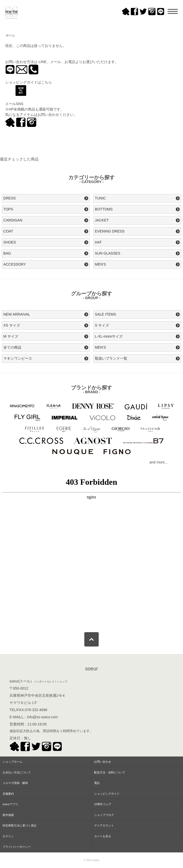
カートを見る (103, 836)
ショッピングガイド (107, 794)
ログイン (8, 836)
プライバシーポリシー (17, 847)
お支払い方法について (17, 772)
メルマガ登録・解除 (15, 783)
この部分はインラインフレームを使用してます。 (91, 550)
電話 (97, 783)
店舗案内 (8, 794)
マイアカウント (104, 825)
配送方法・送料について (110, 772)
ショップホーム (12, 762)
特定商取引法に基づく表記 (20, 825)
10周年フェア (103, 804)
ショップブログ (104, 815)
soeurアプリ (10, 804)
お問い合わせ (103, 762)
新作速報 (8, 815)
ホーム (10, 35)
